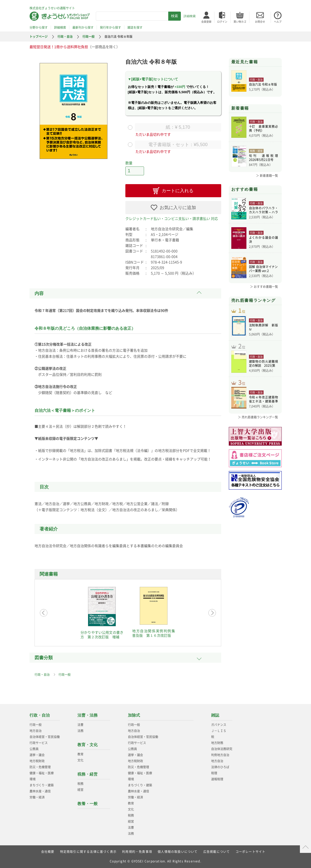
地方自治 (36, 731)
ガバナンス (219, 725)
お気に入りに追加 (178, 208)
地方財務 (217, 743)
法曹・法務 (88, 715)
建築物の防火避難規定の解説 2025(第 (263, 363)
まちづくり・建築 (42, 785)
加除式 (134, 715)
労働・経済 (37, 797)
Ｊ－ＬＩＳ (219, 731)
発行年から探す (110, 27)
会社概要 (48, 852)
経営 (80, 790)
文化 (80, 760)
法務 (80, 731)
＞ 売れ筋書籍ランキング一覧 (258, 417)
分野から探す (39, 27)
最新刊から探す (83, 27)
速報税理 (217, 779)
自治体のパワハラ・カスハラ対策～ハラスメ (263, 210)
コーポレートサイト (251, 852)
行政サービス (39, 743)
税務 (80, 784)
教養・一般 (88, 804)
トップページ (39, 37)
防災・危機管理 (40, 767)
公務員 (34, 749)
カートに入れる (178, 191)
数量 (129, 163)
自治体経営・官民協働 (45, 737)
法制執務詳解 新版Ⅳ (263, 327)
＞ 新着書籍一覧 (267, 176)
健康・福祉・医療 (42, 773)
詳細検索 (190, 16)
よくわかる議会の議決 (263, 240)
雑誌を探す (135, 27)
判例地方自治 (220, 755)
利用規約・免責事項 (137, 852)
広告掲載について (217, 852)
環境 (33, 779)
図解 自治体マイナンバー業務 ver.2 (263, 269)
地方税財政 (37, 761)
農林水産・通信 (40, 791)
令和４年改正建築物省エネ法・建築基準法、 (263, 399)
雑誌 (215, 715)
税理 (214, 773)
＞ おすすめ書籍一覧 (264, 287)
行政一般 (89, 37)
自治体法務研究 (222, 749)
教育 (80, 754)
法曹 (80, 725)
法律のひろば (220, 767)
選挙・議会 (37, 755)
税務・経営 (88, 774)
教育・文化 (88, 745)
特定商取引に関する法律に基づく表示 (88, 852)
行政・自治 (65, 37)
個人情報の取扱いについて (178, 852)
